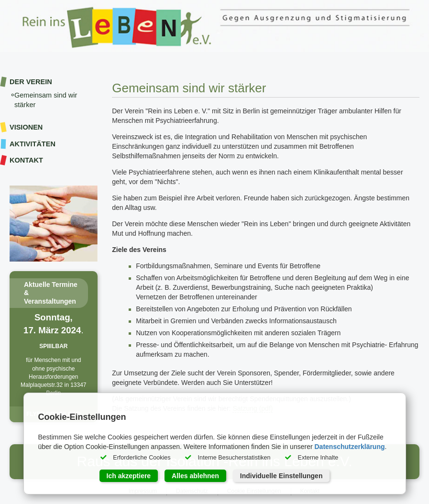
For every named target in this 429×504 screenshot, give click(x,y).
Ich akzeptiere (129, 476)
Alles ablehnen (195, 476)
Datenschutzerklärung (349, 447)
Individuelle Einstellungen (281, 476)
